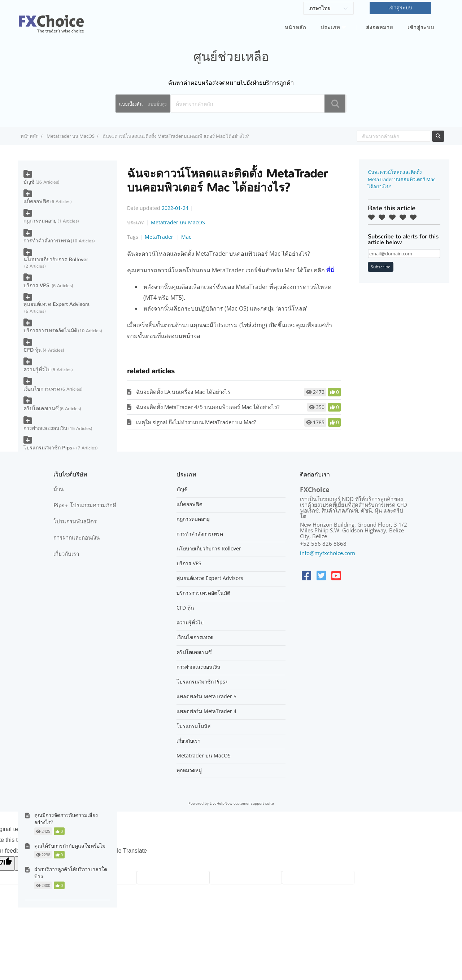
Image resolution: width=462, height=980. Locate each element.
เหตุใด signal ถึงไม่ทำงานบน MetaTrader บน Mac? (196, 422)
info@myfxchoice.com (328, 553)
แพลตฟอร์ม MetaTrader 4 (206, 711)
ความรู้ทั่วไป (37, 370)
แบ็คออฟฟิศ (36, 201)
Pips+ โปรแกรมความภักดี (85, 505)
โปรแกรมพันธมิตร (75, 522)
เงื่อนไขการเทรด (42, 389)
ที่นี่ (330, 270)
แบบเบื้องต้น (131, 104)
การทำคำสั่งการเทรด (47, 241)
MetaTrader (160, 237)
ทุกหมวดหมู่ (189, 770)
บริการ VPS (37, 285)
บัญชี (29, 182)
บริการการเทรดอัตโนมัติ (50, 331)
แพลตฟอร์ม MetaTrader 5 (206, 696)
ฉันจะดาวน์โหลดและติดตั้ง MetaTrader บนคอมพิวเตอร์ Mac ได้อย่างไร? (402, 179)
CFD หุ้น (33, 350)
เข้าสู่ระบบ (421, 28)
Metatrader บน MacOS (71, 136)
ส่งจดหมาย (380, 28)
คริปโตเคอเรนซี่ (41, 408)
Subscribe (381, 267)
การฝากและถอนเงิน (45, 428)
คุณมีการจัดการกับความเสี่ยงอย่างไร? (66, 819)
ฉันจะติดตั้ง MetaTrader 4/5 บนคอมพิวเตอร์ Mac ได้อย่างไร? (208, 407)
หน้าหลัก (295, 28)
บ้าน (58, 489)
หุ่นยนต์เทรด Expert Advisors (56, 304)
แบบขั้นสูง (157, 104)
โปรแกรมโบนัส (194, 726)
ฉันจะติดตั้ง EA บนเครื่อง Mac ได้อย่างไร (183, 392)
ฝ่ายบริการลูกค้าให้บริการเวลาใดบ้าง (71, 873)
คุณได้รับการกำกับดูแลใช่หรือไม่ (70, 846)
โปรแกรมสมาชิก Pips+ (49, 448)
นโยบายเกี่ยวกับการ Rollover (56, 260)
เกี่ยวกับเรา (66, 554)
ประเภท (330, 28)
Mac (186, 237)
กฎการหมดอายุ (40, 221)
